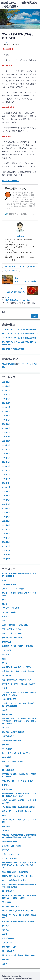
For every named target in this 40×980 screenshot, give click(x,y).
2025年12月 (6, 403)
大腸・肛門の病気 (9, 699)
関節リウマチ (7, 943)
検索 (4, 312)
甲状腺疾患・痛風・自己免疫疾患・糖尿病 (18, 807)
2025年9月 (6, 411)
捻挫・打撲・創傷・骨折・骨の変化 (16, 753)
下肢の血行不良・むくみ (12, 629)
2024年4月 (6, 462)
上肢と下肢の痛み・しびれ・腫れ (14, 266)
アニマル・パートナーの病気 (13, 589)
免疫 (4, 659)
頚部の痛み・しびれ (10, 947)
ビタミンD (6, 617)
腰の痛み (6, 926)
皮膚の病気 (6, 826)
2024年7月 (6, 449)
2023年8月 (6, 491)
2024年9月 (6, 445)
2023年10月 (6, 487)
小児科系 (6, 728)
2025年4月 (6, 428)
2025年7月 (6, 420)
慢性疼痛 (6, 745)
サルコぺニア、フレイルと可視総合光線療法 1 (20, 338)
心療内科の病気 (8, 736)
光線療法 (6, 655)
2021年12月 (6, 550)
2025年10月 (6, 407)
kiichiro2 (5, 43)
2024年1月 (6, 475)
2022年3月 (6, 538)
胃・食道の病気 (8, 891)
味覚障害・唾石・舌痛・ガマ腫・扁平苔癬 (18, 671)
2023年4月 (6, 504)
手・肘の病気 (7, 749)
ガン (4, 600)
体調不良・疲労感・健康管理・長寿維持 (17, 646)
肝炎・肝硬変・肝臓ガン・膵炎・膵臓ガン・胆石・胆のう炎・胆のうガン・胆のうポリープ (19, 865)
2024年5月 (6, 458)
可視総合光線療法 (9, 364)
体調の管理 (6, 642)
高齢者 (5, 964)
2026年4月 (6, 386)
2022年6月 (6, 525)
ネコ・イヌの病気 (9, 612)
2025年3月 (6, 432)
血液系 (5, 934)
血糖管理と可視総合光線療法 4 (14, 349)
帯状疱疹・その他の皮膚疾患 (13, 732)
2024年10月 (6, 441)
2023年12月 (6, 479)
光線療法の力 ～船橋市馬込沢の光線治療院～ (19, 978)
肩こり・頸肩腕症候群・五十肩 (14, 880)
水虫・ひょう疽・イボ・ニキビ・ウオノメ (18, 781)
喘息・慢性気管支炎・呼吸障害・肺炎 (17, 680)
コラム (5, 604)
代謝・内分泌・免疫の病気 (12, 638)
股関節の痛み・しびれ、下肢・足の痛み (17, 876)
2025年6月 (6, 424)
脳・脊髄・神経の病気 (11, 906)
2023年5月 (6, 500)
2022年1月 (6, 546)
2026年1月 (6, 399)
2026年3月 (6, 390)
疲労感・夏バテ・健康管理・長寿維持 (17, 811)
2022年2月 (6, 542)
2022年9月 (6, 513)
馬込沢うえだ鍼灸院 (11, 180)
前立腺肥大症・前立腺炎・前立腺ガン (17, 667)
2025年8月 (6, 416)
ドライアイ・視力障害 (11, 608)
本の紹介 (6, 766)
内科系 (5, 663)
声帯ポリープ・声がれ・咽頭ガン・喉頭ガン (19, 684)
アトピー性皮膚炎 (9, 585)
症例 (4, 270)
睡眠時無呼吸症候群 (10, 842)
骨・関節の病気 (14, 270)
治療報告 (6, 785)
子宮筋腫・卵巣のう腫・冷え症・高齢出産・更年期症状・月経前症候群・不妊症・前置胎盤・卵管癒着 (19, 721)
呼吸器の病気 (7, 676)
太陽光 (5, 710)
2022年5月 (6, 529)
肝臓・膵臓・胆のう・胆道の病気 (15, 872)
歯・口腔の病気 (8, 770)
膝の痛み (6, 930)
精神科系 (6, 850)
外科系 (5, 688)
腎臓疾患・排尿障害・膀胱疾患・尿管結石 (18, 922)
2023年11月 (6, 483)
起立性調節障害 (8, 938)
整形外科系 (32, 266)
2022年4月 (6, 534)
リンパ (5, 621)
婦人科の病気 (7, 714)
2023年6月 (6, 496)
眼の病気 (6, 831)
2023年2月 (6, 508)
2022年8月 (6, 517)
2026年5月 (6, 382)
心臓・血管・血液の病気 (12, 740)
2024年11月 (6, 437)
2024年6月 (6, 454)
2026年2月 (6, 395)
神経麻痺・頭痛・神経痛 (12, 846)
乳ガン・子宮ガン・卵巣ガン (13, 633)
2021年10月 (6, 559)
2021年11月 (6, 555)
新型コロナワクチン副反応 (12, 762)
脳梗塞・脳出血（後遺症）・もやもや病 (17, 911)
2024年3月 (6, 466)
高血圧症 (6, 960)
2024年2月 (6, 470)
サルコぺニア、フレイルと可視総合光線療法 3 (20, 329)
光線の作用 (6, 650)
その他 (5, 580)
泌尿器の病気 (7, 789)
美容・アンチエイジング (12, 854)
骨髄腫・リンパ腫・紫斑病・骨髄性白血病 (18, 955)
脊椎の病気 (6, 902)
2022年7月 (6, 521)
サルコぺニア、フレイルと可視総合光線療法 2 (20, 334)
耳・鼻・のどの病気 (10, 858)
